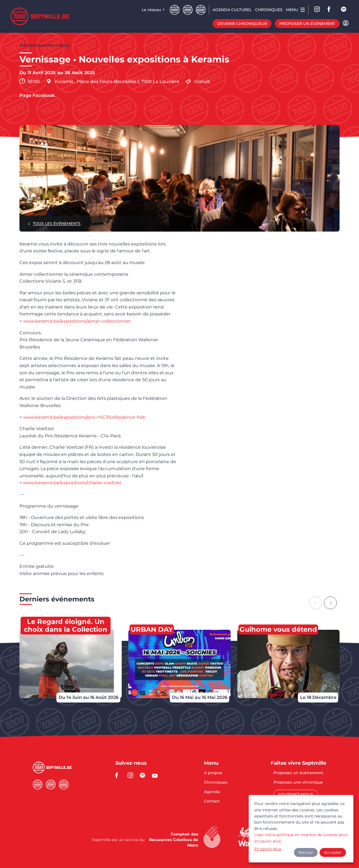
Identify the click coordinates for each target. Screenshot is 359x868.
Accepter (333, 852)
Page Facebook (37, 96)
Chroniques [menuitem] (269, 10)
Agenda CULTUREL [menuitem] (232, 10)
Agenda (212, 792)
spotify (344, 10)
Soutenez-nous (296, 794)
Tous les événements (57, 224)
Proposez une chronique (298, 782)
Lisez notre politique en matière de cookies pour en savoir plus (301, 838)
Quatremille (175, 10)
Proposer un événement (307, 24)
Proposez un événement (298, 773)
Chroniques (216, 782)
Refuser (306, 852)
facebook (331, 10)
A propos (213, 773)
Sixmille (201, 10)
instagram (132, 775)
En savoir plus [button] (268, 849)
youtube (156, 775)
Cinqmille (188, 10)
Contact (212, 801)
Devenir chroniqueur (242, 24)
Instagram (317, 10)
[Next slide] (330, 603)
